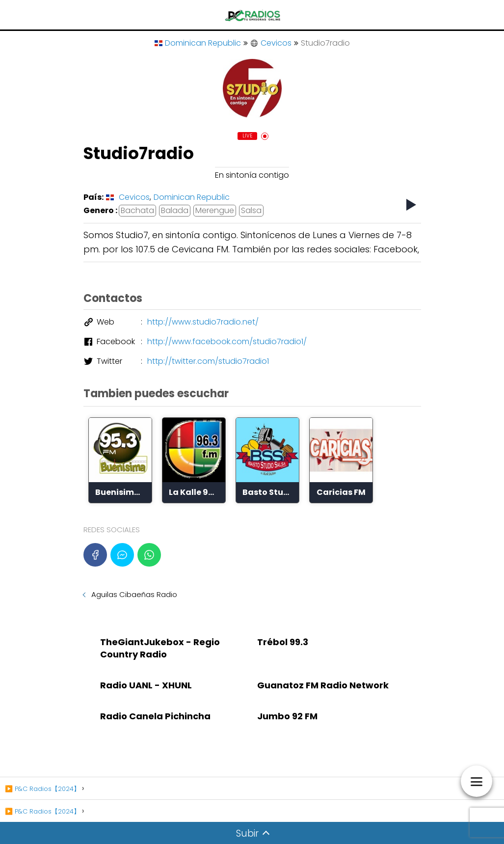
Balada (175, 210)
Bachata (137, 210)
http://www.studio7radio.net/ (203, 322)
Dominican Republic (198, 43)
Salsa (251, 210)
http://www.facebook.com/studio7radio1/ (227, 341)
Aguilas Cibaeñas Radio (134, 594)
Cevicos (271, 43)
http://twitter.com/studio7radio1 (208, 361)
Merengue (215, 210)
